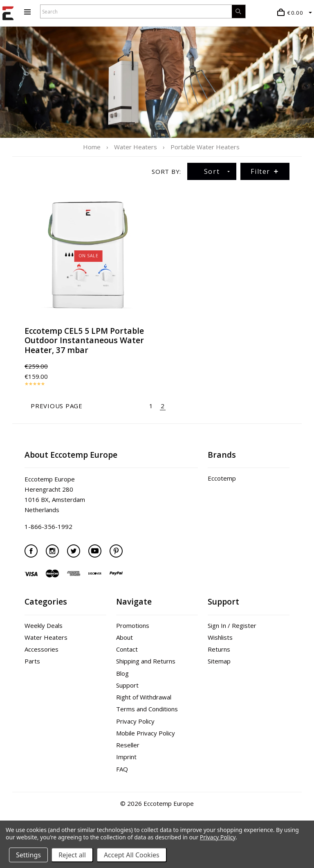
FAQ (122, 769)
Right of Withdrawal (144, 697)
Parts (32, 661)
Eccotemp (222, 478)
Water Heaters (46, 637)
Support (127, 685)
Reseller (128, 745)
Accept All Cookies (132, 855)
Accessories (41, 649)
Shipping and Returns (146, 661)
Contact (127, 649)
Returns (219, 649)
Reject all (72, 855)
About (124, 637)
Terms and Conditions (147, 709)
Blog (122, 673)
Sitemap (219, 661)
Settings (28, 855)
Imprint (126, 757)
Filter (265, 171)
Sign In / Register (232, 625)
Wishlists (220, 637)
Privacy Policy (135, 721)
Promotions (133, 625)
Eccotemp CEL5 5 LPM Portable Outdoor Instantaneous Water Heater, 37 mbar (84, 340)
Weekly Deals (44, 625)
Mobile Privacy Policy (146, 733)
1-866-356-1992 (48, 526)
